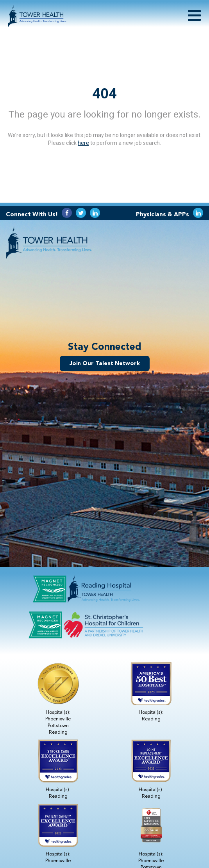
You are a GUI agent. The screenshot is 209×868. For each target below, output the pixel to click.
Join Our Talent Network (105, 363)
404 (104, 94)
